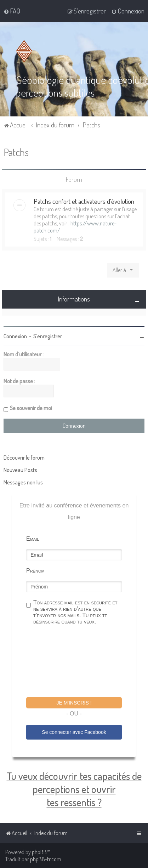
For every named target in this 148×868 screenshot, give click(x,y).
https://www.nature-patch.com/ (75, 227)
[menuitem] (12, 11)
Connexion (15, 336)
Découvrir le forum (24, 458)
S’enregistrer (48, 336)
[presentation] (80, 662)
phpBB (39, 852)
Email (33, 539)
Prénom (35, 571)
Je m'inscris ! (74, 703)
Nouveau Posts (20, 470)
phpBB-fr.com (46, 859)
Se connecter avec (74, 732)
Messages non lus (23, 482)
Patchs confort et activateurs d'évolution (84, 201)
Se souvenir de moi (31, 408)
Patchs (16, 152)
